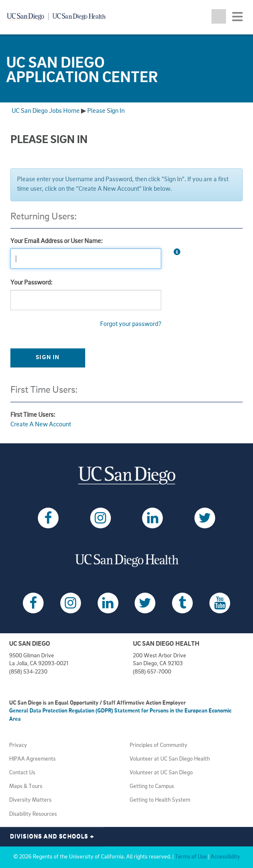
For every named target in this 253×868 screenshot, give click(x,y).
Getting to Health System (160, 800)
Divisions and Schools (52, 837)
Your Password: (31, 283)
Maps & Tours (26, 787)
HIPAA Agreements (32, 759)
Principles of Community (158, 745)
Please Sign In (106, 111)
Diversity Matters (30, 800)
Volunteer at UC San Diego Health (170, 759)
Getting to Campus (152, 787)
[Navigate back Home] (59, 17)
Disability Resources (33, 814)
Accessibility (225, 857)
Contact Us (22, 773)
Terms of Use (191, 857)
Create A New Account (41, 425)
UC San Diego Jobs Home (46, 111)
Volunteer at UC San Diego (161, 773)
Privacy (18, 745)
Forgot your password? (131, 324)
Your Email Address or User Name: (56, 241)
